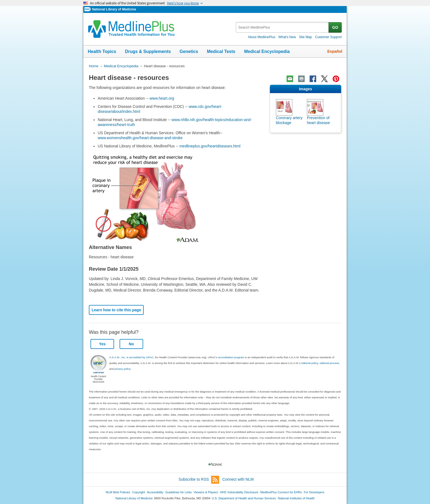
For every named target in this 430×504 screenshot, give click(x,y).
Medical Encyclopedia (267, 51)
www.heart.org (162, 98)
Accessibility (155, 492)
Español (335, 51)
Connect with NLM (238, 479)
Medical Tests (221, 51)
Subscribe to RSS (199, 480)
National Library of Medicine (114, 9)
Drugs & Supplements (148, 51)
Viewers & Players (206, 492)
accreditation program (231, 357)
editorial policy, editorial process (320, 363)
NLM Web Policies (118, 492)
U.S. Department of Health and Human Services (244, 498)
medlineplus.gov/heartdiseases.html (210, 146)
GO (335, 27)
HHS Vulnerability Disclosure (239, 492)
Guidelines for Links (179, 492)
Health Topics (102, 51)
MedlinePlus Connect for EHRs (281, 492)
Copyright (139, 492)
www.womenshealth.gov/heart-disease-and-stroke (140, 138)
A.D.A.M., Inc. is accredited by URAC (131, 357)
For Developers (314, 492)
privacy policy (122, 369)
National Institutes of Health (296, 498)
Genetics (189, 51)
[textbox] (283, 27)
